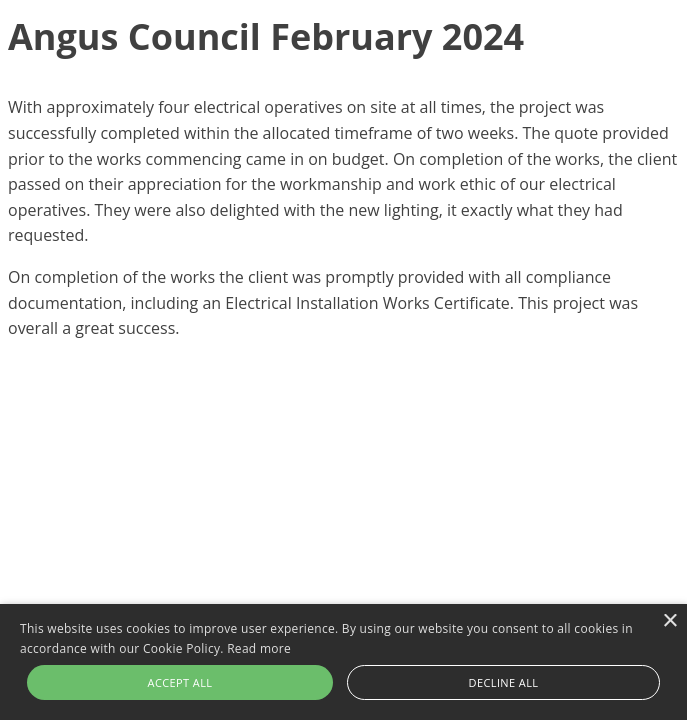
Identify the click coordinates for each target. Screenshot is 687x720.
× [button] (669, 621)
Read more (259, 648)
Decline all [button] (504, 682)
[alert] (343, 662)
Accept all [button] (180, 682)
